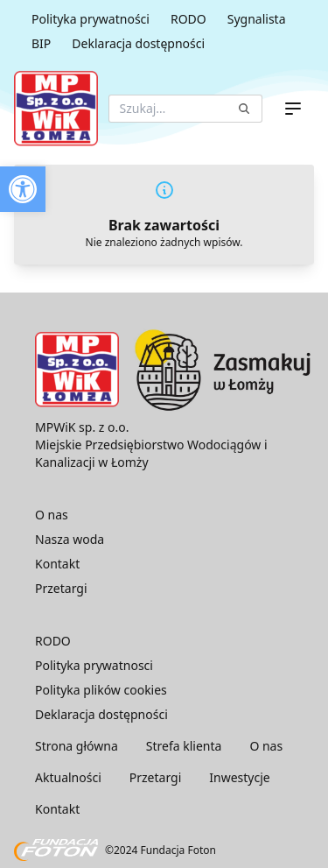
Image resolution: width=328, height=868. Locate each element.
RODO (188, 19)
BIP (41, 43)
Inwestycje (239, 777)
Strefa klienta (184, 746)
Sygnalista (257, 19)
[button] (23, 189)
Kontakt (57, 564)
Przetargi (61, 588)
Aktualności (68, 777)
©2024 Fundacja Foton (115, 850)
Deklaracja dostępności (138, 43)
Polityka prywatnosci (94, 665)
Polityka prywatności (91, 19)
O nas (52, 515)
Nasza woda (70, 539)
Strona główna (77, 746)
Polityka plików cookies (101, 690)
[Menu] (293, 109)
